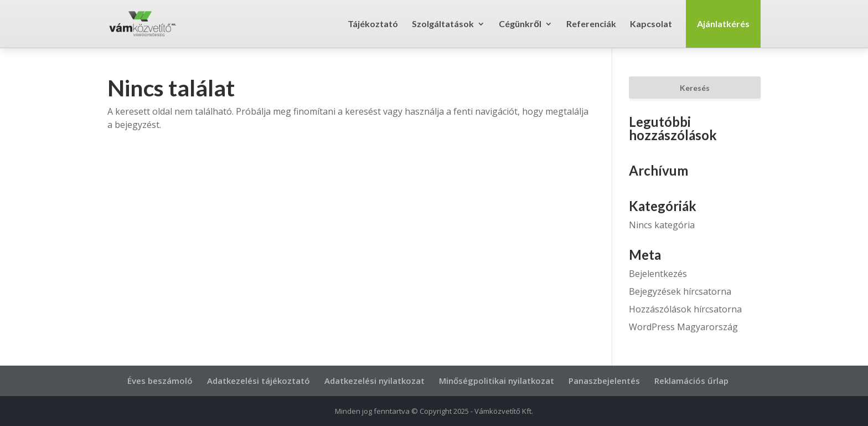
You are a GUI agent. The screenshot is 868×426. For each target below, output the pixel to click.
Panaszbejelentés (604, 381)
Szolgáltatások (443, 24)
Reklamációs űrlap (691, 381)
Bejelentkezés (658, 274)
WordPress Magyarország (683, 327)
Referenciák (591, 24)
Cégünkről (520, 24)
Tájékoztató (373, 24)
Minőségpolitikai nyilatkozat (497, 381)
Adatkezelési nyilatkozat (374, 381)
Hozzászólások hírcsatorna (685, 309)
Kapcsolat (651, 24)
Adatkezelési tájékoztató (259, 381)
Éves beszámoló (160, 381)
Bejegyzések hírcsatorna (680, 291)
